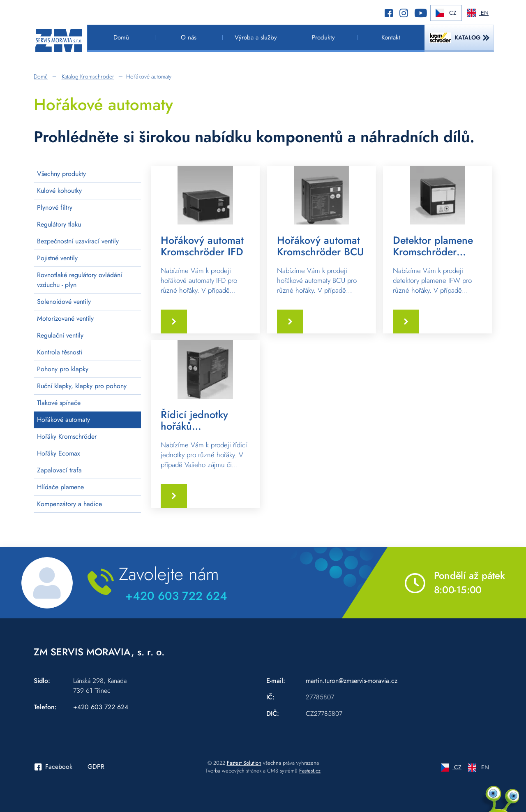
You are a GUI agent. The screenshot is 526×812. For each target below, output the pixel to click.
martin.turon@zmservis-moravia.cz (352, 681)
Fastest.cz (310, 771)
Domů (121, 37)
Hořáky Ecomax (59, 453)
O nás (189, 37)
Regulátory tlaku (59, 224)
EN (478, 13)
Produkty (323, 37)
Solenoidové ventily (64, 302)
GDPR (96, 767)
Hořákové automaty (63, 420)
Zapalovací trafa (59, 470)
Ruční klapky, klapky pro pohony (82, 386)
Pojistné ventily (57, 258)
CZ (446, 13)
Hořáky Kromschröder (67, 436)
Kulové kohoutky (59, 191)
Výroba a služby (256, 37)
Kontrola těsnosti (60, 352)
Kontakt (391, 37)
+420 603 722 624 (176, 596)
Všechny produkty (61, 174)
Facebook (53, 767)
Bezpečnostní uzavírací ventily (78, 241)
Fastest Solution (244, 763)
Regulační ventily (60, 335)
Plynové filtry (55, 207)
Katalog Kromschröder (88, 76)
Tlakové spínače (59, 403)
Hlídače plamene (60, 487)
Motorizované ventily (65, 318)
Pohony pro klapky (63, 369)
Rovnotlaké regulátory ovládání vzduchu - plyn (80, 280)
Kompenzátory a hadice (69, 504)
